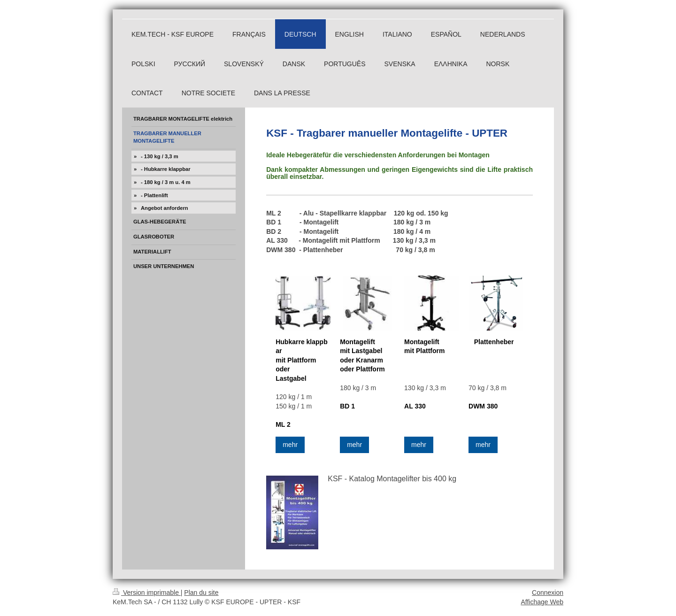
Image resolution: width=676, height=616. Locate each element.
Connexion (548, 593)
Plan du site (201, 593)
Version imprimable (147, 593)
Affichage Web (542, 602)
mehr (290, 445)
